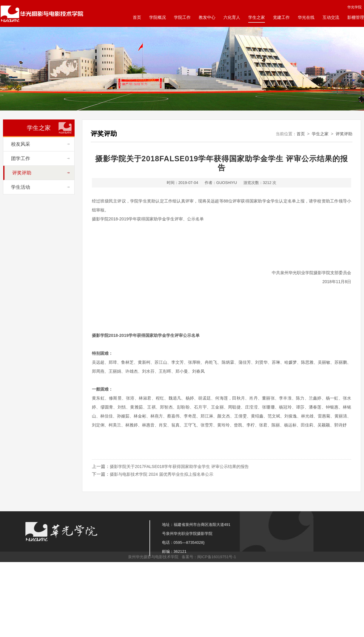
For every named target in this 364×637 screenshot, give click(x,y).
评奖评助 (344, 134)
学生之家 (257, 17)
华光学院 (354, 7)
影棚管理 (356, 17)
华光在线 (306, 17)
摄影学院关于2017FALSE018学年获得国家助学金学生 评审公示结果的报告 (179, 466)
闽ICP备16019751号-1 (217, 557)
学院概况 (158, 17)
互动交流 (331, 17)
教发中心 (207, 17)
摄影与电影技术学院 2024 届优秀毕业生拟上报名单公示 (162, 474)
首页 (137, 17)
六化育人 (232, 17)
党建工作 (281, 17)
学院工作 (182, 17)
